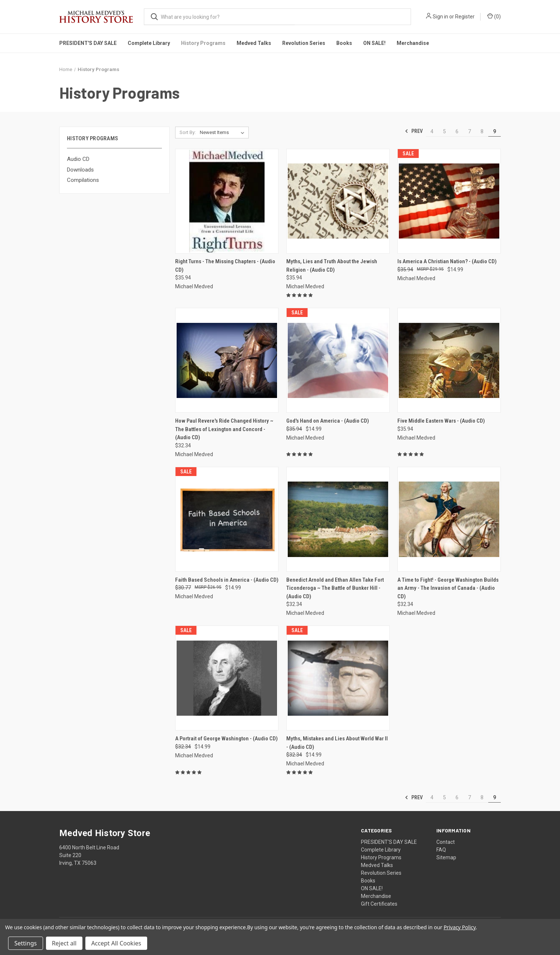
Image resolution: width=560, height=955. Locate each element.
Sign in (440, 17)
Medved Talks (254, 43)
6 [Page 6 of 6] (457, 131)
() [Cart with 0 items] (494, 16)
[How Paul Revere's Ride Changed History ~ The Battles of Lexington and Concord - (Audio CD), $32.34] (227, 360)
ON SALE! (374, 43)
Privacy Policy (460, 927)
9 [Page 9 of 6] (495, 131)
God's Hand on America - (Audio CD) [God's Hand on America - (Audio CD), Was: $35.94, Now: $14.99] (328, 421)
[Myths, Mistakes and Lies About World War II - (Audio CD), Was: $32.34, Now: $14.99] (338, 678)
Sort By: (188, 132)
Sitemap (446, 857)
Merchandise (413, 43)
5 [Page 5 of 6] (444, 131)
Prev (414, 131)
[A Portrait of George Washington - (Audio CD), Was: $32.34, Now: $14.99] (227, 678)
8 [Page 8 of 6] (482, 131)
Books (344, 43)
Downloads (80, 170)
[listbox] (224, 133)
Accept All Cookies (116, 943)
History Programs (203, 43)
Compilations (83, 180)
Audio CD (78, 159)
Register (465, 17)
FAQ (441, 850)
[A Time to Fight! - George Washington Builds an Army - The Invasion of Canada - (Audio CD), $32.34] (449, 519)
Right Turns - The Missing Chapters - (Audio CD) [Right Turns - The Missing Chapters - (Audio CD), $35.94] (225, 266)
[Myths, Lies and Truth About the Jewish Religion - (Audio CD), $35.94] (338, 201)
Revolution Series (304, 43)
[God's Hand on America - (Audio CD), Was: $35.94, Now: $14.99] (338, 360)
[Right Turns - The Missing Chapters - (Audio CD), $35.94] (227, 201)
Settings (26, 943)
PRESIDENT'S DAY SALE (88, 43)
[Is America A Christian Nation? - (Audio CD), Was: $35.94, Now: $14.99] (449, 201)
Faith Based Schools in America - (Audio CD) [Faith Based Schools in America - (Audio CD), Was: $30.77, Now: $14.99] (227, 580)
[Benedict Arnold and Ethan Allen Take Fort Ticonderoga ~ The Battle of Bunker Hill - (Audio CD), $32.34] (338, 519)
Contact (446, 842)
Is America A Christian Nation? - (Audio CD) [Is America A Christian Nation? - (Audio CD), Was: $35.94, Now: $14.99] (447, 261)
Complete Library (149, 43)
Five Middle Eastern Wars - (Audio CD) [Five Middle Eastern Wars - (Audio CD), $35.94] (441, 421)
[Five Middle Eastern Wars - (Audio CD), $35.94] (449, 360)
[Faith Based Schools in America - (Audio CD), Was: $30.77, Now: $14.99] (227, 519)
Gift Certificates (379, 904)
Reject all (64, 943)
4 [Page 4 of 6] (432, 131)
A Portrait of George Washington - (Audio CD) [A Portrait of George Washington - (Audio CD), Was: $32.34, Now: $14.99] (226, 739)
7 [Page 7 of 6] (469, 131)
